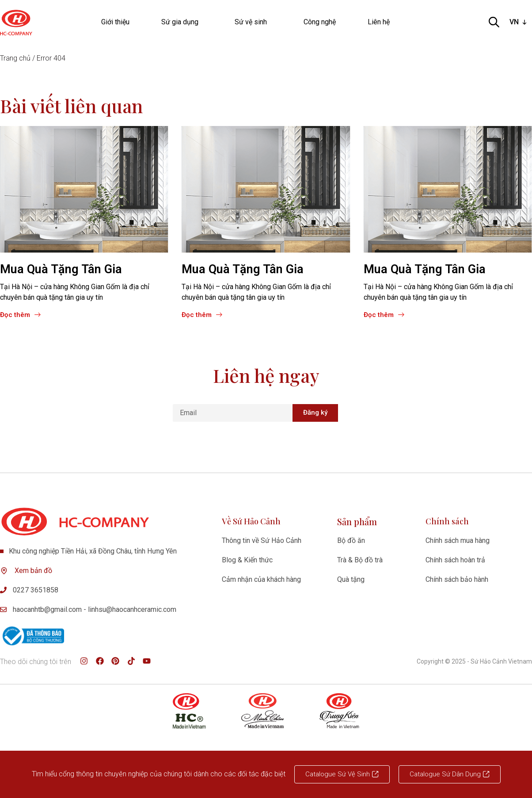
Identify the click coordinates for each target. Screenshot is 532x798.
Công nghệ (320, 22)
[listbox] (519, 22)
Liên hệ (379, 22)
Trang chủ (15, 58)
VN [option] (514, 22)
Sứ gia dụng (182, 22)
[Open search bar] (494, 22)
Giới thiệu (115, 22)
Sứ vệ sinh (253, 22)
